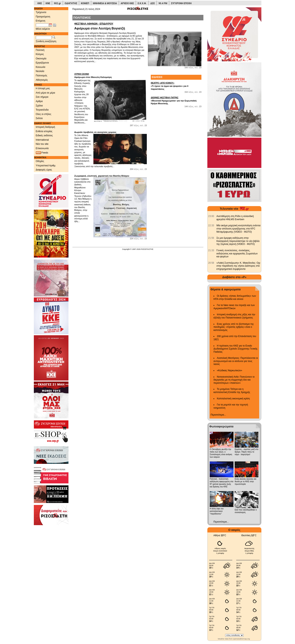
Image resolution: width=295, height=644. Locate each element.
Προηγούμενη (43, 17)
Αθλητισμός (42, 80)
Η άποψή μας (43, 88)
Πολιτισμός (42, 76)
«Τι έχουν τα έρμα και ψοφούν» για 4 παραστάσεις (176, 86)
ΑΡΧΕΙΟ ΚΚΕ (127, 3)
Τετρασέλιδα (42, 110)
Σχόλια (39, 106)
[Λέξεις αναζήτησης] (44, 38)
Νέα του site (42, 144)
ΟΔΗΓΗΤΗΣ (71, 3)
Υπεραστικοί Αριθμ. (46, 166)
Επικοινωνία (42, 148)
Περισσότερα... (218, 415)
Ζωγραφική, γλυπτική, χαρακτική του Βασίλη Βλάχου (102, 176)
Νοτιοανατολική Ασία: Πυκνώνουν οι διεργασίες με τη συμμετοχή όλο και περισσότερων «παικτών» (234, 380)
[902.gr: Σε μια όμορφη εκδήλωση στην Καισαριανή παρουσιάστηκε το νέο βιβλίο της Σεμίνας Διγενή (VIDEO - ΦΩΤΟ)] (211, 238)
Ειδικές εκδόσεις (44, 135)
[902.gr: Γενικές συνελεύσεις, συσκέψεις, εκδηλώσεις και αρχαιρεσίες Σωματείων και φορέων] (211, 250)
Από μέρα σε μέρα (46, 93)
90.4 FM (163, 3)
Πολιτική (40, 50)
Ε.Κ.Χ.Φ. (142, 3)
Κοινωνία (41, 67)
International (42, 140)
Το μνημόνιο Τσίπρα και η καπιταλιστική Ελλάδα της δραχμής (232, 391)
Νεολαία (40, 71)
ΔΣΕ (153, 3)
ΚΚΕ (40, 3)
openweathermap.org (241, 639)
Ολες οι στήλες (44, 114)
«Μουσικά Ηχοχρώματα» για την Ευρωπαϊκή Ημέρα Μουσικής (176, 100)
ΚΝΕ (48, 3)
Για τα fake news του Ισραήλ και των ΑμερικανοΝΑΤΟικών (234, 307)
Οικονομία (41, 59)
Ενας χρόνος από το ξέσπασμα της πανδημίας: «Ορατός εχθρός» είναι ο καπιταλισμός (234, 327)
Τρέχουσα (41, 12)
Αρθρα (39, 101)
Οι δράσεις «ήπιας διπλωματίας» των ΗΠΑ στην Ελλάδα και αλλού (235, 297)
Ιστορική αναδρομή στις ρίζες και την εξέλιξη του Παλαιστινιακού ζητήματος (234, 316)
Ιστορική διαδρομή (46, 127)
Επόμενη (41, 21)
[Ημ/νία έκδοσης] (42, 25)
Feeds (42, 153)
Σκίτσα (39, 118)
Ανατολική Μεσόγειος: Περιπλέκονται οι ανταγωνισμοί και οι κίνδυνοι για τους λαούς (236, 361)
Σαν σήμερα (42, 97)
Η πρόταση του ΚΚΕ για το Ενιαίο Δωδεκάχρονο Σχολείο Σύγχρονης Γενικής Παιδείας (236, 349)
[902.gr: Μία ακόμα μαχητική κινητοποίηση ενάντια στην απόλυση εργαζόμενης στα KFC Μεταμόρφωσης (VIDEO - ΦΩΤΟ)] (211, 225)
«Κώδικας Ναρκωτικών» (230, 370)
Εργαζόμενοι (42, 63)
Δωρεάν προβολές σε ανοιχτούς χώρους (95, 132)
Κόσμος (40, 54)
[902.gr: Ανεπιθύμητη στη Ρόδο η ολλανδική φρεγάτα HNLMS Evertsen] (211, 216)
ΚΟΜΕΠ (85, 3)
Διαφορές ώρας (44, 170)
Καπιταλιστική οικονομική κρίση (233, 399)
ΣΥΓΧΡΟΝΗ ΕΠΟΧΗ (181, 3)
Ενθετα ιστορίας (44, 131)
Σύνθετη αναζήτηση (46, 41)
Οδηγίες (40, 161)
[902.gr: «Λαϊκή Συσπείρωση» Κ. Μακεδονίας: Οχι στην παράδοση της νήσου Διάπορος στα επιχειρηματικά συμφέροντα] (211, 263)
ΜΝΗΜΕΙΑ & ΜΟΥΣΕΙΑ (105, 3)
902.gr (57, 3)
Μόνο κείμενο (43, 29)
